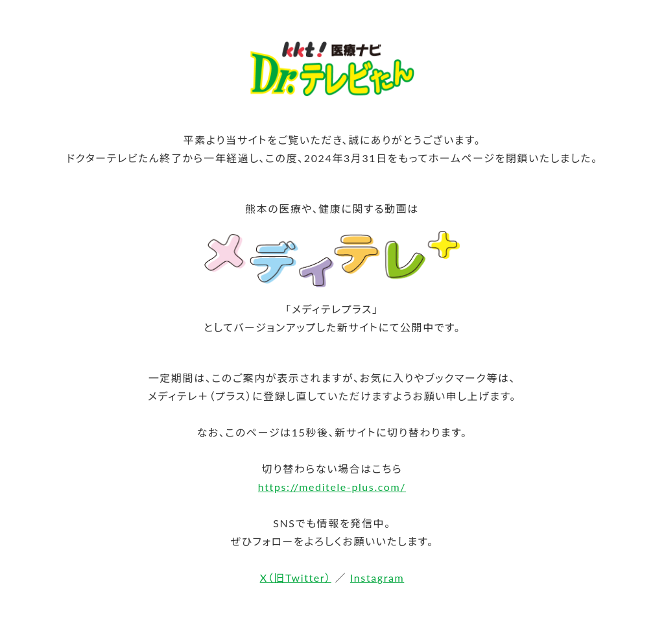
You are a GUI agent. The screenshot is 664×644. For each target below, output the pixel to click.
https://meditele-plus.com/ (332, 487)
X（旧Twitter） (296, 578)
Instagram (377, 578)
